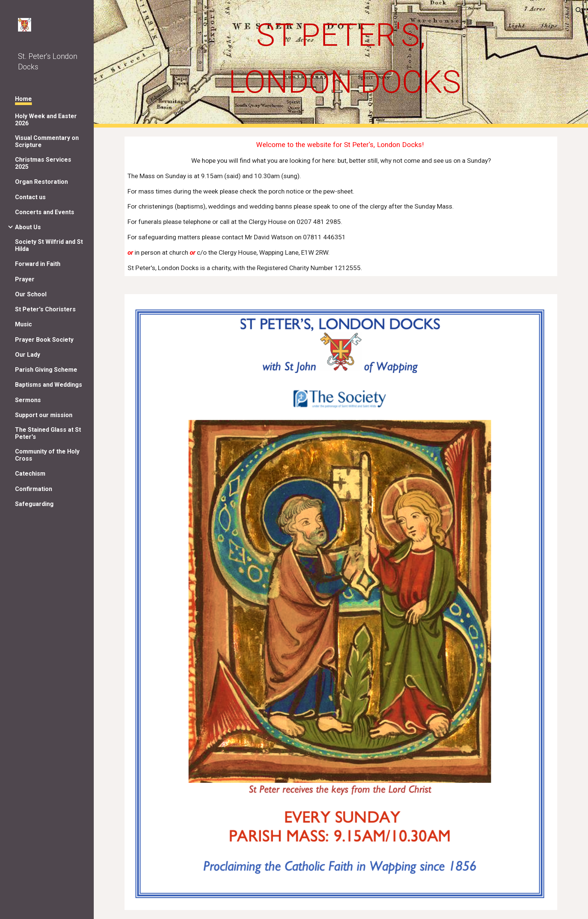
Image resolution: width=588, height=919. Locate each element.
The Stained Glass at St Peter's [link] (48, 433)
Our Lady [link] (28, 355)
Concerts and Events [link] (45, 212)
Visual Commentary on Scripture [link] (47, 141)
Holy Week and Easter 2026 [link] (46, 120)
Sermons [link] (28, 400)
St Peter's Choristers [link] (45, 309)
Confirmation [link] (34, 489)
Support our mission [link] (44, 415)
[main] (341, 59)
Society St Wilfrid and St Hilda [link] (49, 245)
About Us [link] (28, 227)
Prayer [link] (25, 279)
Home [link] (23, 99)
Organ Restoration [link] (41, 182)
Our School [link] (31, 294)
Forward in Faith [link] (38, 264)
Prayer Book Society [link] (44, 340)
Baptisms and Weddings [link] (49, 385)
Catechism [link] (30, 474)
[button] (579, 11)
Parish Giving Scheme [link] (46, 370)
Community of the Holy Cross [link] (47, 455)
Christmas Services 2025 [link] (43, 163)
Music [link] (23, 324)
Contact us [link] (30, 197)
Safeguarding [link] (34, 504)
